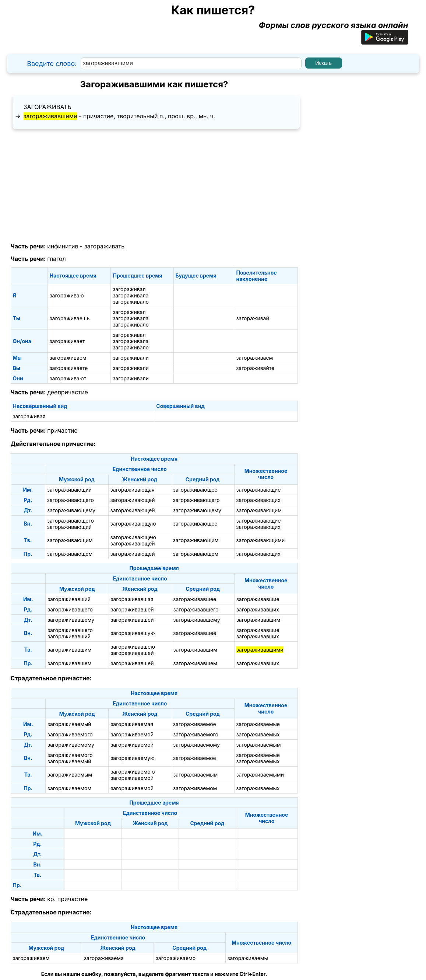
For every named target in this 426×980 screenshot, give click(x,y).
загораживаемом (69, 788)
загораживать (47, 107)
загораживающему (71, 510)
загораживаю (67, 295)
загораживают (68, 378)
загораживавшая (132, 599)
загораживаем (68, 358)
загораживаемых (258, 734)
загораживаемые (258, 724)
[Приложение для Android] (385, 42)
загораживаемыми (260, 775)
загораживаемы (248, 958)
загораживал (129, 289)
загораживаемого (70, 734)
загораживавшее (195, 599)
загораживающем (70, 554)
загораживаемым (259, 745)
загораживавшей (132, 609)
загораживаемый (69, 724)
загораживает (67, 341)
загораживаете (69, 368)
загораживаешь (70, 318)
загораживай (252, 318)
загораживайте (255, 368)
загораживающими (261, 540)
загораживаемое (195, 724)
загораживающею (133, 537)
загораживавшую (133, 633)
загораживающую (133, 524)
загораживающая (133, 490)
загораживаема (104, 958)
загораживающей (133, 500)
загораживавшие (258, 599)
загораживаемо (176, 958)
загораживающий (69, 490)
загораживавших (258, 609)
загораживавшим (258, 620)
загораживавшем (69, 663)
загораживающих (258, 500)
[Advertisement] (154, 186)
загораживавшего (70, 609)
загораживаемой (132, 734)
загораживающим (259, 510)
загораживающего (71, 500)
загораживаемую (132, 758)
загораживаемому (71, 745)
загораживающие (259, 490)
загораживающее (195, 490)
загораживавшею (133, 647)
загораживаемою (133, 772)
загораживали (131, 358)
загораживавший (69, 599)
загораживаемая (132, 724)
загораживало (131, 302)
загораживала (131, 295)
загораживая (29, 416)
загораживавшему (71, 620)
